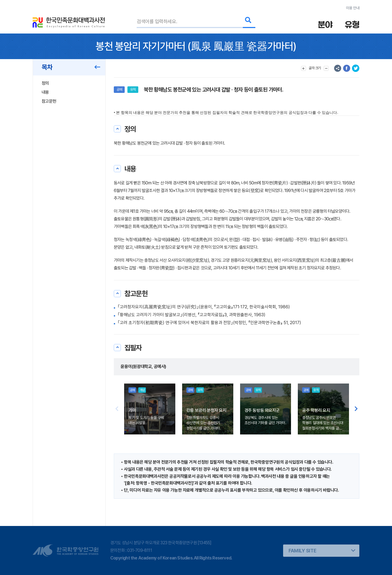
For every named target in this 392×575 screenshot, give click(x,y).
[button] (356, 409)
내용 (45, 92)
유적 (133, 89)
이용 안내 (353, 8)
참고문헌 (49, 101)
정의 (45, 83)
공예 (119, 89)
